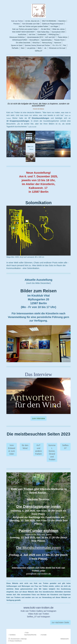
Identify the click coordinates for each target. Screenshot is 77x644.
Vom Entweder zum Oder (12, 449)
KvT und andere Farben (38, 449)
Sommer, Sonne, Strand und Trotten (52, 452)
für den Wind (25, 447)
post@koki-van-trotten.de (38, 574)
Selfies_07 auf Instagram (38, 617)
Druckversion (14, 639)
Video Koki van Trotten (39, 614)
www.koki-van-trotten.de (39, 608)
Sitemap (24, 639)
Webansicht (65, 639)
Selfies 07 (65, 447)
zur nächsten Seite (60, 622)
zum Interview (38, 418)
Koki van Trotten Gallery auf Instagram (39, 611)
